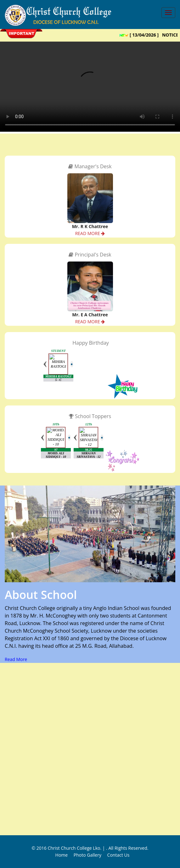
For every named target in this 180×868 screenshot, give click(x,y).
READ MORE (90, 233)
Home (62, 855)
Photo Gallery (87, 855)
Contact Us (118, 855)
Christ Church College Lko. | (77, 848)
